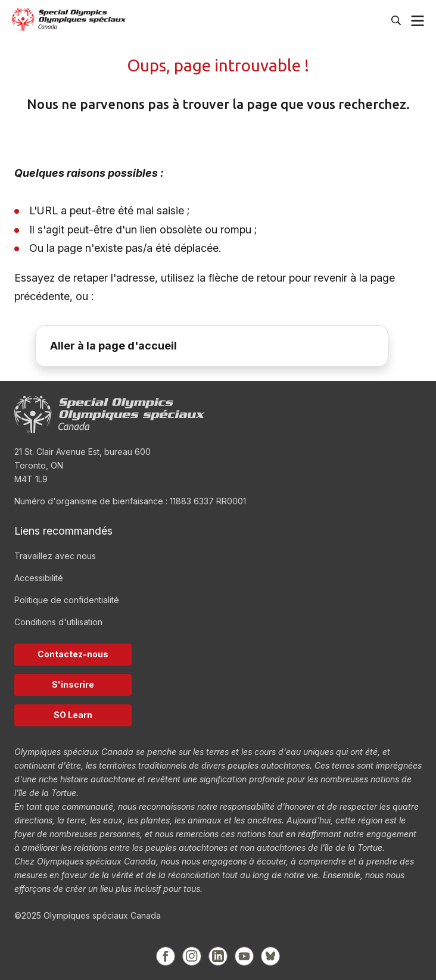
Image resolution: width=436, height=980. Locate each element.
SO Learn (73, 715)
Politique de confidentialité (67, 600)
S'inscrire (73, 684)
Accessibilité (39, 578)
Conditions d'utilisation (58, 622)
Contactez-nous (73, 654)
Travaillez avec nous (55, 556)
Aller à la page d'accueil (113, 346)
